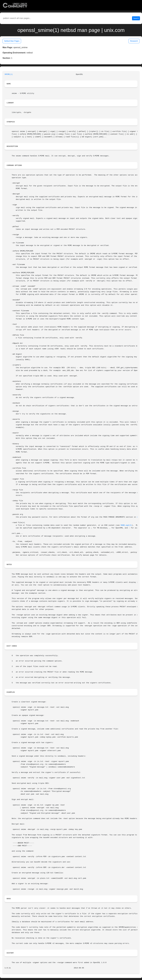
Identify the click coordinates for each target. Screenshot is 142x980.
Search (136, 18)
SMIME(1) (9, 74)
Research (134, 41)
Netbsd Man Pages (12, 41)
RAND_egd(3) (126, 525)
